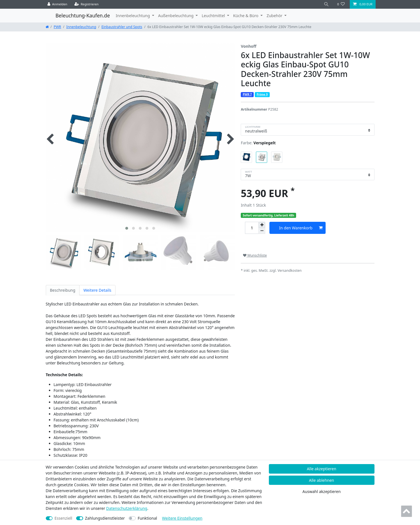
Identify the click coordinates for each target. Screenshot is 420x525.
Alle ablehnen (322, 480)
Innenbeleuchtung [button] (133, 16)
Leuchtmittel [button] (214, 16)
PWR (57, 27)
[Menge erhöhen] (262, 225)
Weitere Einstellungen (182, 518)
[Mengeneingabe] (252, 228)
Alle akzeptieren (322, 469)
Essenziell (63, 518)
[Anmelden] (57, 4)
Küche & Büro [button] (246, 16)
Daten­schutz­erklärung (127, 508)
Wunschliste (255, 255)
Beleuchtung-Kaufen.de (83, 15)
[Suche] (326, 4)
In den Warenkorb (301, 228)
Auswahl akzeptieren (321, 491)
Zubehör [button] (275, 16)
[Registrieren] (87, 4)
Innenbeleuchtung (81, 27)
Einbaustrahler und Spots (122, 27)
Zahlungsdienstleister (105, 518)
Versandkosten (290, 271)
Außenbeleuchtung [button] (176, 16)
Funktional (147, 518)
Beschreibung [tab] (63, 290)
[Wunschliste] (341, 4)
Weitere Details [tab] (97, 290)
